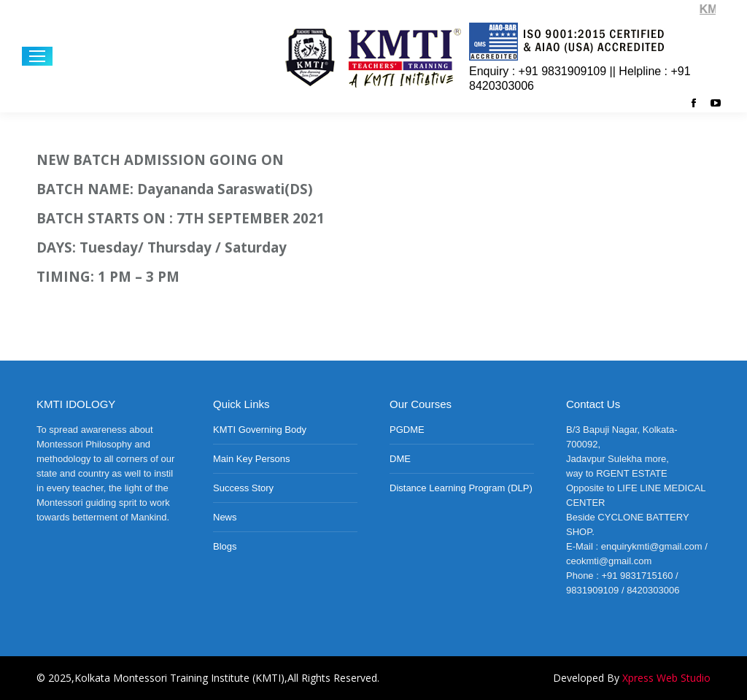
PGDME (407, 430)
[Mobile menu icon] (37, 56)
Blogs (225, 546)
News (225, 517)
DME (400, 459)
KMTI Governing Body (260, 430)
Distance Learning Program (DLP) (461, 488)
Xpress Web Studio (666, 678)
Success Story (243, 488)
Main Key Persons (252, 459)
